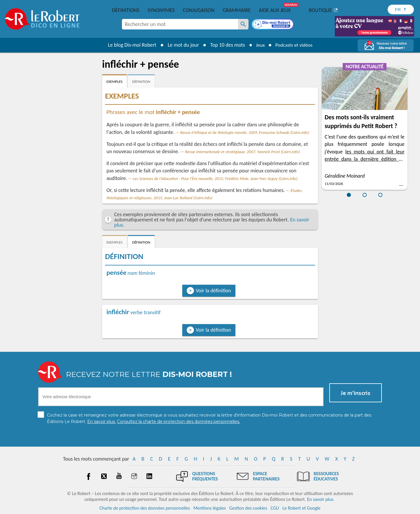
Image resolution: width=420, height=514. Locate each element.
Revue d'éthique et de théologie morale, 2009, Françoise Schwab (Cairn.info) (245, 132)
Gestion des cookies (248, 508)
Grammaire (237, 10)
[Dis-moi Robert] (273, 25)
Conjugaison (199, 10)
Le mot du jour (181, 45)
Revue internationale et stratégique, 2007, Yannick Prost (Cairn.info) (242, 152)
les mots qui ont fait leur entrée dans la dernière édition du (365, 159)
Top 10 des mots (226, 45)
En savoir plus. (321, 499)
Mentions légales (210, 508)
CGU (275, 508)
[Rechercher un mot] (243, 24)
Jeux (259, 45)
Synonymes (161, 10)
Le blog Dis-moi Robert (130, 45)
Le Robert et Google (301, 508)
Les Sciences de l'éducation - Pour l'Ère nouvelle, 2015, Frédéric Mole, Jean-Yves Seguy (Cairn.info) (215, 179)
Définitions (126, 10)
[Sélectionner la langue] (401, 9)
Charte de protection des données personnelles (145, 508)
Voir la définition (213, 291)
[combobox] (180, 24)
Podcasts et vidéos (295, 45)
